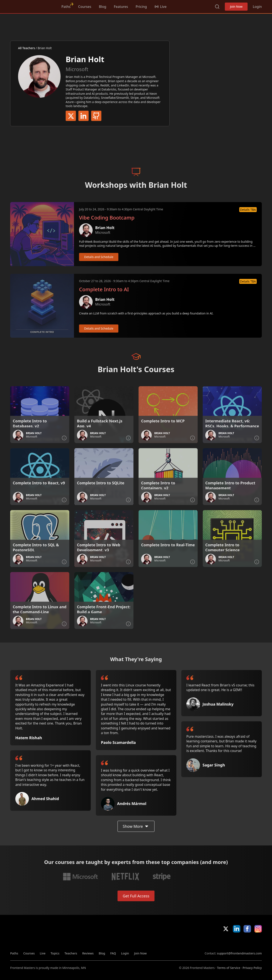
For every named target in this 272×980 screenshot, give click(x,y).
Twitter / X (71, 116)
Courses (85, 7)
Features (121, 7)
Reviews (88, 953)
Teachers (71, 953)
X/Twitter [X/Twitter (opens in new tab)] (226, 929)
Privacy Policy (252, 968)
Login (257, 7)
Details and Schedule (99, 257)
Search (217, 7)
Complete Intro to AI (104, 289)
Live (43, 953)
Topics (55, 953)
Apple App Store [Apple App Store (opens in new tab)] (217, 942)
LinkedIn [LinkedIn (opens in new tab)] (237, 929)
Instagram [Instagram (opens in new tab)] (258, 929)
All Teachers (27, 48)
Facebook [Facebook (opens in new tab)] (247, 929)
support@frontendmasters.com (239, 953)
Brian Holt (105, 227)
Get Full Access (136, 896)
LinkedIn (84, 116)
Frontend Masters (32, 6)
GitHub (96, 116)
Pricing (141, 7)
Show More (136, 826)
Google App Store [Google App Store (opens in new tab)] (247, 942)
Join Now (236, 6)
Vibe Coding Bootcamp (107, 218)
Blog (102, 7)
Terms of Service (229, 968)
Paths (66, 7)
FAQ (113, 953)
